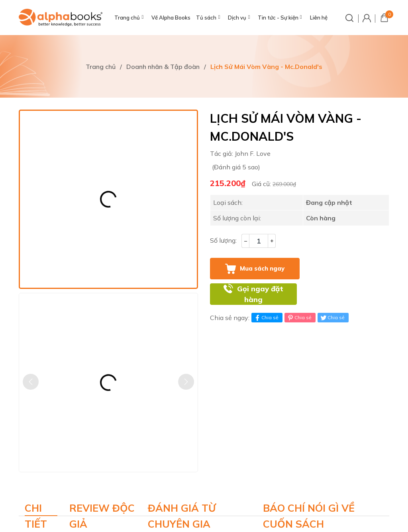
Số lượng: (223, 240)
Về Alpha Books (171, 18)
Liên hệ (319, 18)
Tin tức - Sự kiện (278, 18)
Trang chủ (127, 18)
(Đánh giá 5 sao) (236, 167)
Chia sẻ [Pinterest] (299, 318)
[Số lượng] (259, 241)
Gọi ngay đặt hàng (260, 294)
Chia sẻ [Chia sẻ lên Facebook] (266, 318)
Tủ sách (206, 18)
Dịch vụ (237, 18)
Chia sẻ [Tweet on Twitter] (332, 318)
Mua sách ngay (262, 268)
